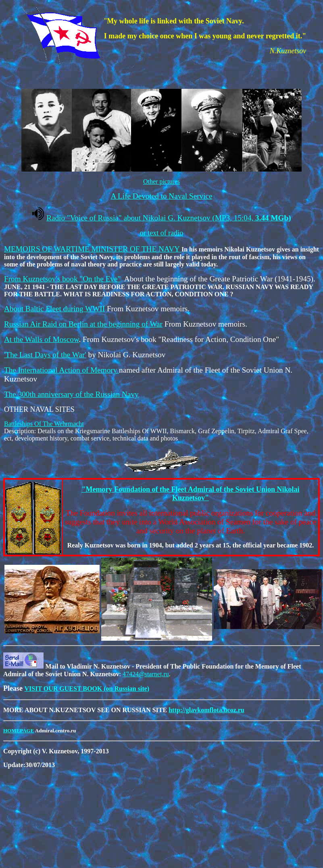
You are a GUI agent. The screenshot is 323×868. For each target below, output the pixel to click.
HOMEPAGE (19, 731)
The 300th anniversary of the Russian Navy (71, 394)
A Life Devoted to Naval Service (161, 196)
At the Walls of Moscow (42, 339)
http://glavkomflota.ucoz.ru (206, 710)
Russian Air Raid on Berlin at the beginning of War (83, 324)
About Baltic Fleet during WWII (54, 309)
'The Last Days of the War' (45, 355)
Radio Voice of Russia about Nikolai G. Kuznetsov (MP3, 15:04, (169, 218)
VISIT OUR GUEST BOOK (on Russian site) (87, 689)
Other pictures (161, 181)
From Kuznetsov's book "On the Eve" (62, 279)
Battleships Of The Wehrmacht (44, 424)
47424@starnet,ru (146, 674)
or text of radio (161, 233)
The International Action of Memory (61, 370)
